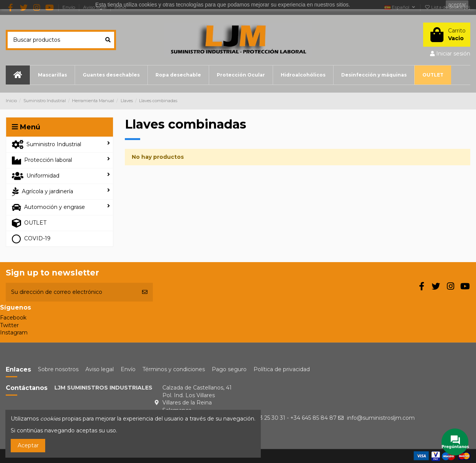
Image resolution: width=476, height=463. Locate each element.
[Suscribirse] (145, 292)
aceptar (457, 5)
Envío (128, 369)
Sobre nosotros (58, 369)
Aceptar (28, 445)
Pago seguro (229, 369)
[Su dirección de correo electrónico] (71, 292)
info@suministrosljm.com (381, 418)
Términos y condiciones (174, 369)
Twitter (9, 325)
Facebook (13, 318)
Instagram (14, 333)
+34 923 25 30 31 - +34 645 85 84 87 (289, 418)
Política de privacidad (282, 369)
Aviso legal (100, 369)
